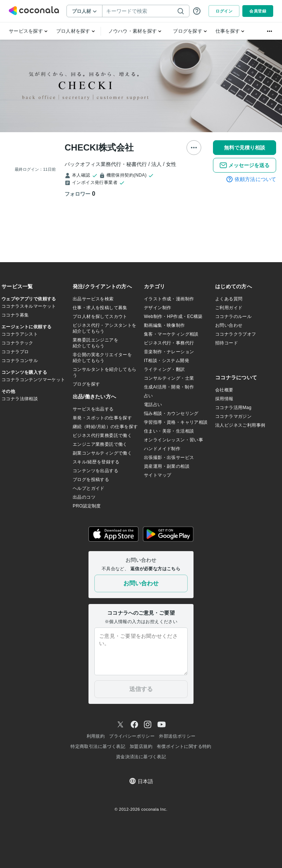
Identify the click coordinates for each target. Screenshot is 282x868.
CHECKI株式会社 (99, 147)
